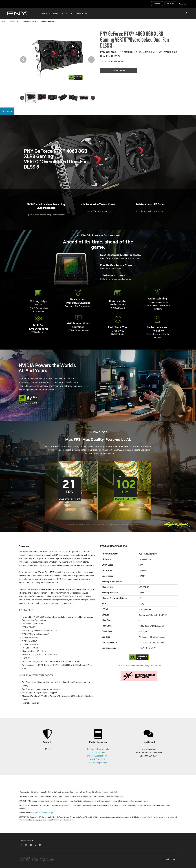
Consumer (43, 13)
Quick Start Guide (98, 759)
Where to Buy (81, 13)
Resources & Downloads (98, 749)
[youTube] (31, 845)
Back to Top (170, 859)
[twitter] (26, 845)
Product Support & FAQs (98, 756)
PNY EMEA (170, 4)
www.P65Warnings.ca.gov (44, 813)
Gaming (57, 13)
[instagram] (40, 845)
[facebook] (21, 845)
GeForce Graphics (48, 21)
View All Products (29, 21)
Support (69, 13)
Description (8, 111)
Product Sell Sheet (98, 752)
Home (3, 21)
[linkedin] (36, 845)
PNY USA (157, 4)
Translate (182, 4)
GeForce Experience (98, 763)
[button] (91, 60)
